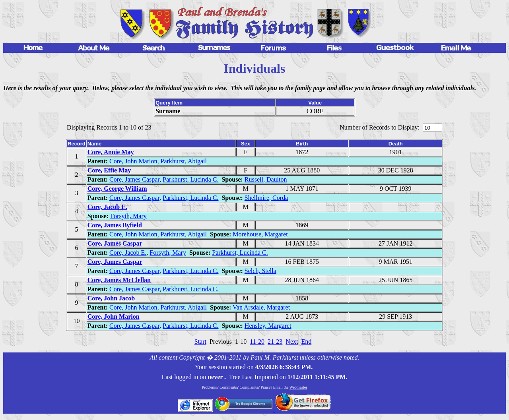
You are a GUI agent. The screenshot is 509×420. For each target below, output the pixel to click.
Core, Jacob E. (107, 207)
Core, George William (117, 189)
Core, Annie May (111, 152)
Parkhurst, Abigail (183, 161)
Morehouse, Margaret (260, 234)
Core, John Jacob (111, 298)
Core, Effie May (109, 170)
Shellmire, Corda (266, 198)
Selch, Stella (260, 271)
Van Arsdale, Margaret (261, 307)
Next (292, 342)
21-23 (275, 342)
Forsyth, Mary (128, 216)
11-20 (257, 342)
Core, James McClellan (119, 280)
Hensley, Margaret (268, 326)
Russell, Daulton (266, 179)
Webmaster (298, 387)
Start (200, 342)
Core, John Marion (133, 161)
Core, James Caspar (134, 179)
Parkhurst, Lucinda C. (190, 179)
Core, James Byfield (115, 225)
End (306, 342)
